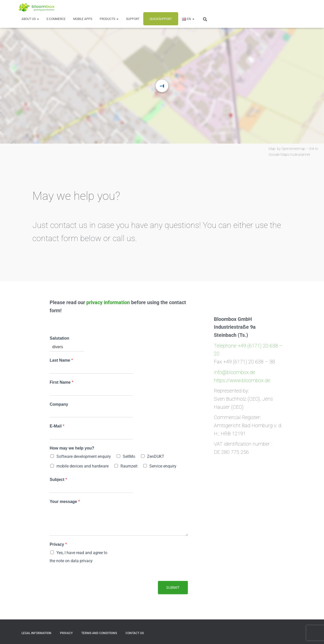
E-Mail (57, 426)
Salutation (59, 338)
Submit (173, 588)
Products (109, 19)
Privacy (58, 544)
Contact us (135, 633)
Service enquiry (163, 466)
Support (133, 19)
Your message (65, 502)
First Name (61, 382)
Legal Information (36, 633)
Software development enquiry (84, 456)
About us (30, 19)
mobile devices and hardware (83, 466)
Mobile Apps (83, 19)
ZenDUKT (156, 456)
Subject (58, 480)
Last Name (61, 360)
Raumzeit (129, 466)
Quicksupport (161, 19)
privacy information (108, 303)
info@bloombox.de (235, 372)
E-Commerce (56, 19)
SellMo (129, 456)
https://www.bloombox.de (242, 380)
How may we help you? (72, 448)
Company (59, 404)
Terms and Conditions (99, 633)
